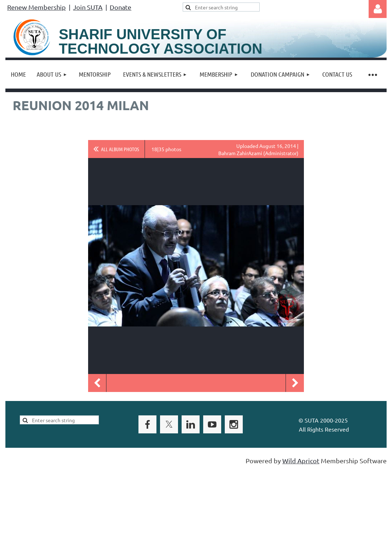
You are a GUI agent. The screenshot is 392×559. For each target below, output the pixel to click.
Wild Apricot (301, 461)
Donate (120, 7)
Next (295, 383)
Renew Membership (37, 7)
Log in (378, 9)
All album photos (120, 149)
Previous (97, 383)
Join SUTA (88, 7)
